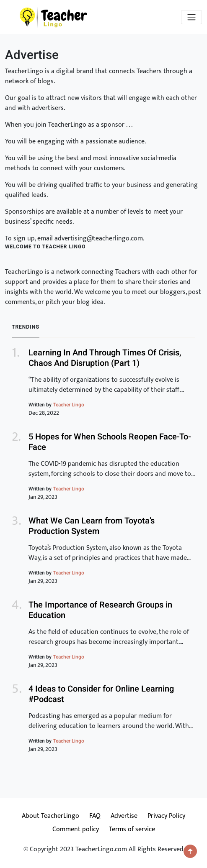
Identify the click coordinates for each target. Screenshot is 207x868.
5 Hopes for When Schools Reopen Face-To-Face (110, 442)
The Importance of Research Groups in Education (100, 610)
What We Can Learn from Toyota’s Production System (92, 526)
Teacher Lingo (69, 405)
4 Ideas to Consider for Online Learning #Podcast (101, 694)
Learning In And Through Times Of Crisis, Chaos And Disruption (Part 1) (105, 358)
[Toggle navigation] (191, 17)
